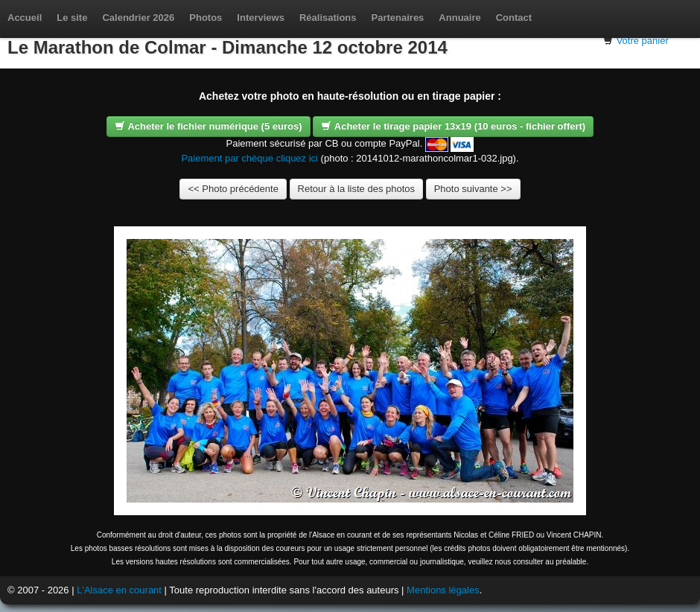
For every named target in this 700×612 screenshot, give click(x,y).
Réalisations (328, 17)
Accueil (25, 17)
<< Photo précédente (233, 189)
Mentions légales (443, 590)
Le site (72, 17)
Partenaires (398, 17)
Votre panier (643, 41)
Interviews (261, 17)
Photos (206, 17)
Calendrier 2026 (138, 17)
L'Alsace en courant (119, 590)
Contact (514, 17)
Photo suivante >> (473, 189)
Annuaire (459, 17)
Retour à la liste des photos (357, 189)
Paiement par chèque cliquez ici (249, 158)
